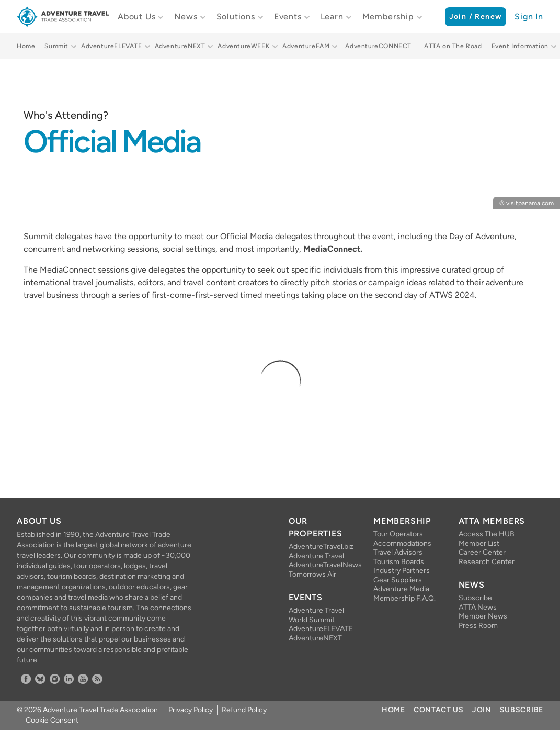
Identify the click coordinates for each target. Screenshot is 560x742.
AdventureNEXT (180, 46)
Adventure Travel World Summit (316, 615)
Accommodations (402, 543)
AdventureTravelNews (323, 565)
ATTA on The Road (453, 46)
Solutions (236, 16)
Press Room (478, 626)
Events (288, 16)
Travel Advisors (398, 552)
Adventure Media (401, 589)
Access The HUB (487, 534)
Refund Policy (244, 710)
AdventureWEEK (244, 46)
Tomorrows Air (312, 574)
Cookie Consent (52, 720)
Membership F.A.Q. (404, 598)
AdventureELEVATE (112, 46)
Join (482, 710)
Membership (388, 16)
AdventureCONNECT (378, 46)
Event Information (520, 46)
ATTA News (478, 607)
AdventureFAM (306, 46)
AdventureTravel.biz (321, 547)
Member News (483, 616)
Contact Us (439, 710)
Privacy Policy (191, 710)
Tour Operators (398, 534)
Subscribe (475, 598)
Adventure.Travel (316, 556)
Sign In (529, 16)
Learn (332, 16)
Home (26, 46)
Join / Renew (476, 16)
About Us (136, 16)
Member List (479, 543)
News (186, 16)
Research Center (487, 562)
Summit (56, 46)
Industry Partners (402, 571)
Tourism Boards (399, 562)
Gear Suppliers (398, 580)
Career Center (482, 552)
